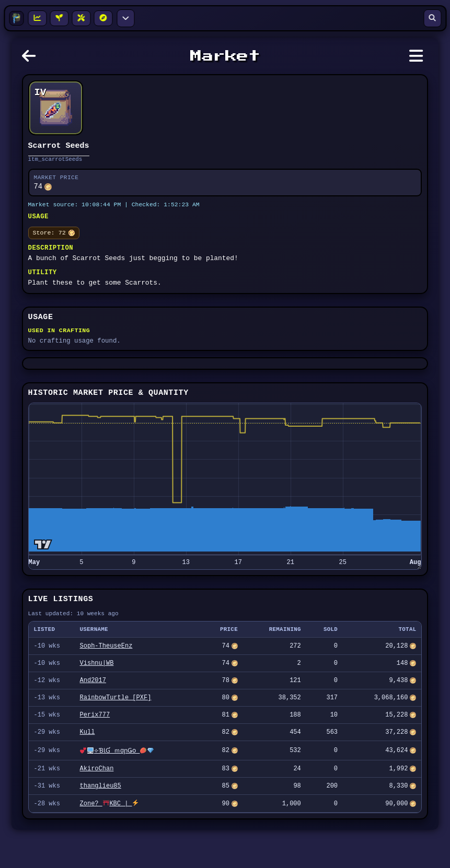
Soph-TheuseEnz (106, 671)
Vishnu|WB (97, 690)
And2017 (93, 709)
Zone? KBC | (109, 841)
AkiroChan (97, 804)
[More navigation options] (125, 18)
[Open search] (432, 18)
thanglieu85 (101, 822)
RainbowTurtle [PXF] (116, 728)
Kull (88, 765)
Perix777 (95, 747)
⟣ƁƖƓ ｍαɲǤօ (116, 784)
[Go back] (31, 59)
